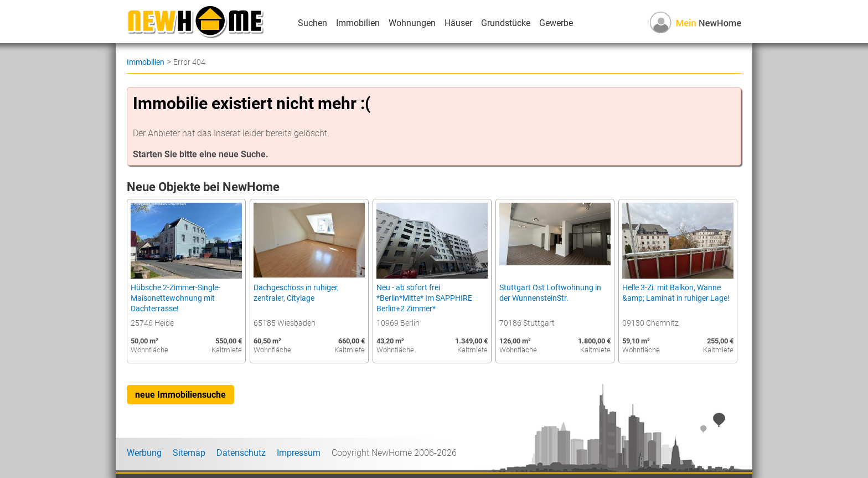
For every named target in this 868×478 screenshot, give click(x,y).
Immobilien (358, 23)
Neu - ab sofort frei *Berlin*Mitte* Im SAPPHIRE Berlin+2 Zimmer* (424, 298)
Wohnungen (412, 23)
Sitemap (189, 453)
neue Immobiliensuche (180, 395)
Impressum (299, 453)
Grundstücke (506, 23)
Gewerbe (556, 23)
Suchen (312, 23)
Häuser (458, 23)
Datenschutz (241, 453)
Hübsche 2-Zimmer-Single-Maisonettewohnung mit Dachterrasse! (175, 298)
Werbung (144, 453)
